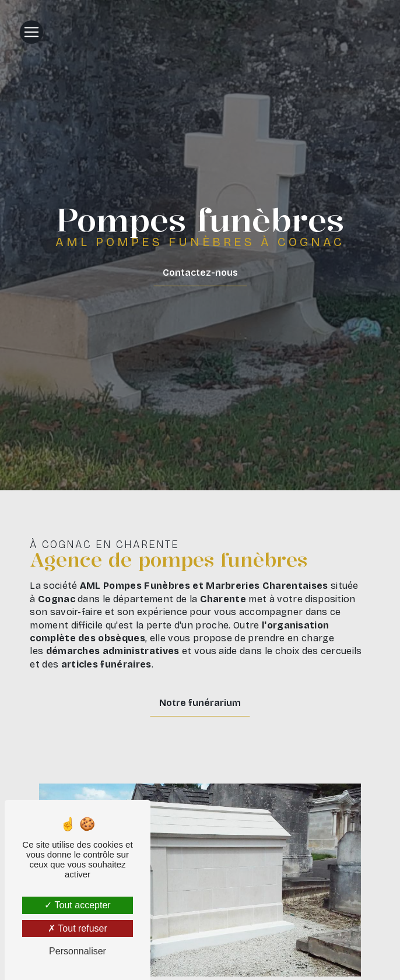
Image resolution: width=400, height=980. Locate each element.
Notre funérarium (200, 703)
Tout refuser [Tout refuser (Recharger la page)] (78, 928)
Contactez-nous (200, 273)
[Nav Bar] (31, 32)
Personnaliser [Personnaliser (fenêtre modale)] (78, 951)
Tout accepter (77, 905)
